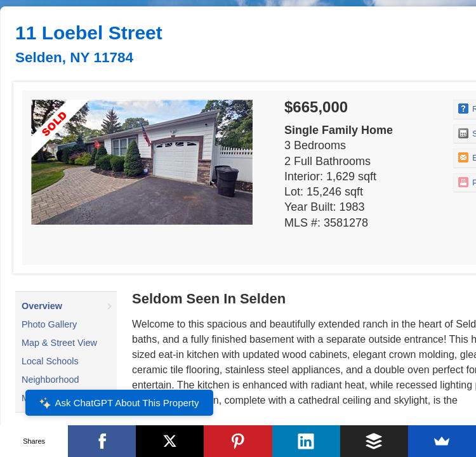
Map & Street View (59, 343)
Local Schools (50, 361)
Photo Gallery (49, 324)
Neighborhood (50, 380)
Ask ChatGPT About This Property (119, 403)
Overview (42, 306)
